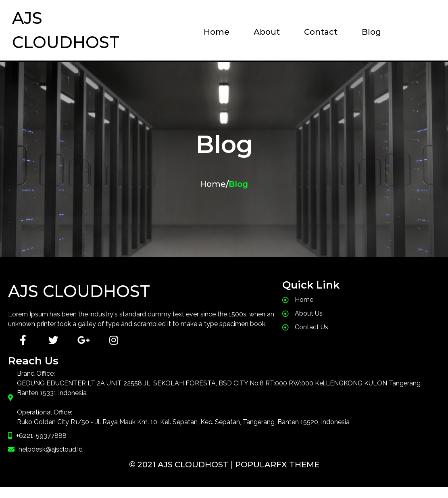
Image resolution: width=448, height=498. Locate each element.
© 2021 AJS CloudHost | (182, 476)
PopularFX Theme (277, 476)
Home (213, 184)
